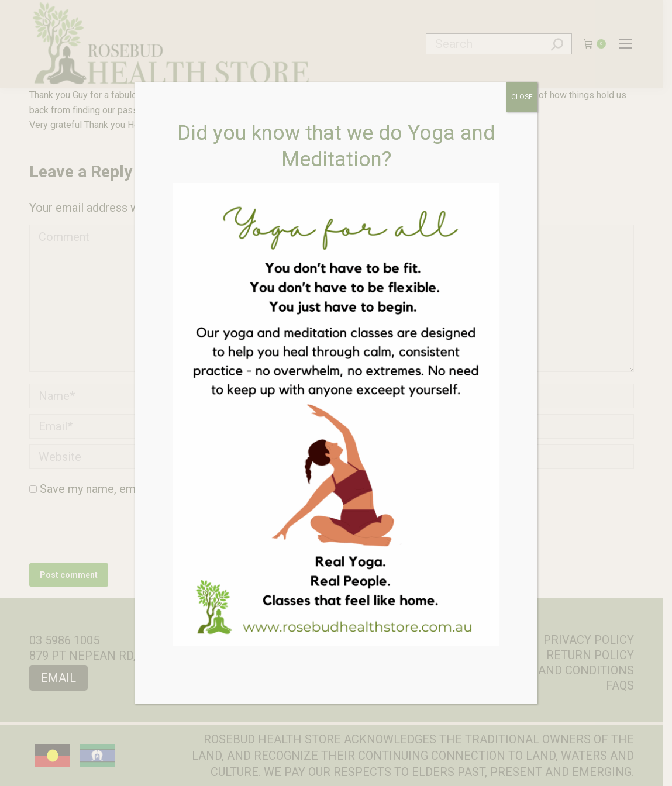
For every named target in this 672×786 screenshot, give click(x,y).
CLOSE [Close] (522, 97)
